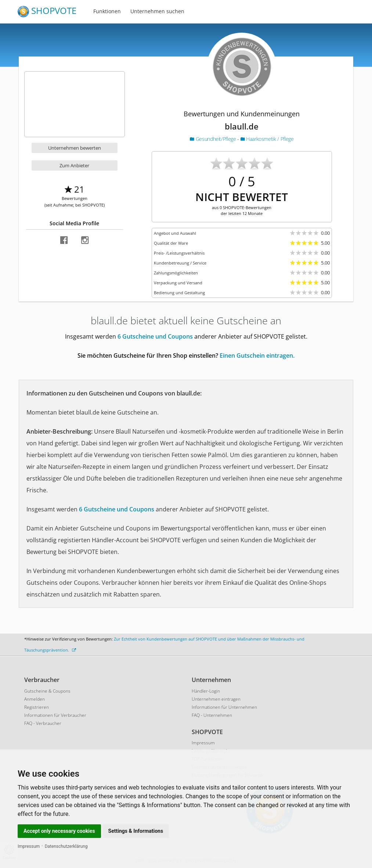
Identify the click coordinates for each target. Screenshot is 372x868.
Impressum (29, 846)
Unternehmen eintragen (216, 699)
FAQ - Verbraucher (43, 723)
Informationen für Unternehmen (224, 707)
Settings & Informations (136, 831)
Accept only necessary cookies (59, 831)
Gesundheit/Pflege (214, 139)
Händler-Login (206, 691)
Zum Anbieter (74, 165)
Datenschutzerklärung (66, 846)
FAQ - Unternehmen (212, 715)
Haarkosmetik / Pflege (267, 139)
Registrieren (37, 707)
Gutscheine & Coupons (47, 691)
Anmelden (35, 699)
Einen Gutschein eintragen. (257, 355)
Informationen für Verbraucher (55, 715)
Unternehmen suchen (157, 11)
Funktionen (107, 11)
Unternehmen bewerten (75, 148)
